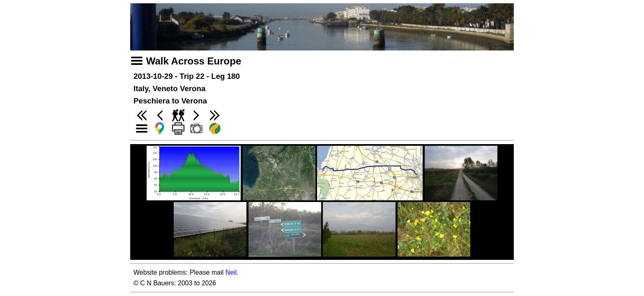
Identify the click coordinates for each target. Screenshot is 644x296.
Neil (231, 272)
